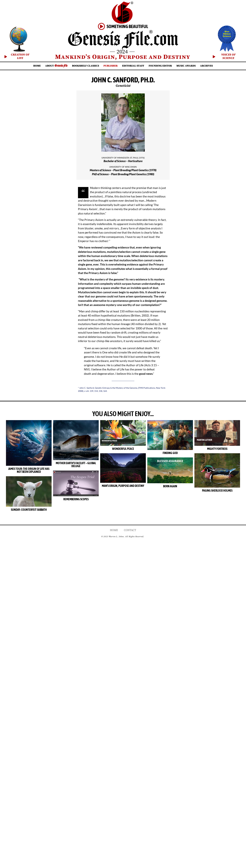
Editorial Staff (133, 66)
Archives (206, 66)
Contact (130, 530)
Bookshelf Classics (86, 66)
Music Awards (186, 66)
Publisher (111, 66)
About (56, 66)
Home (37, 66)
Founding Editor (160, 66)
